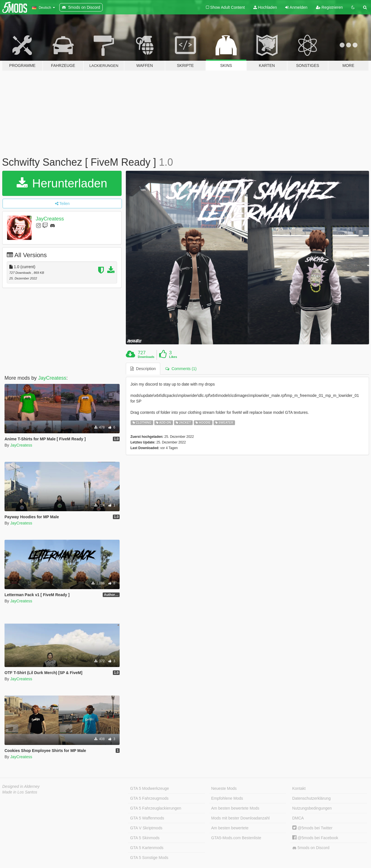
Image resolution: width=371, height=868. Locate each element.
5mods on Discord (311, 848)
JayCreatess (50, 219)
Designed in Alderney (21, 786)
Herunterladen (62, 183)
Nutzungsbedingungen (312, 808)
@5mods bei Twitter (312, 828)
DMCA (298, 818)
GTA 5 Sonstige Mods (149, 858)
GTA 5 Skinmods (145, 838)
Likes (173, 357)
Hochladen (265, 7)
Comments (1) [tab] (181, 369)
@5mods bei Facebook (315, 838)
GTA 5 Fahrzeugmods (149, 798)
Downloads (146, 357)
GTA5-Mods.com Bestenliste (236, 838)
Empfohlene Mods (227, 798)
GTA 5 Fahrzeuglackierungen (156, 808)
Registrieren (329, 7)
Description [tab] (143, 369)
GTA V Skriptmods (146, 828)
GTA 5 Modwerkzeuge (149, 788)
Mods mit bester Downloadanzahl (241, 818)
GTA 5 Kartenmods (147, 848)
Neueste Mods (224, 788)
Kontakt (299, 788)
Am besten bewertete (230, 828)
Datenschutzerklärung (311, 798)
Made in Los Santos (20, 792)
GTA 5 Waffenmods (147, 818)
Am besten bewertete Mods (235, 808)
